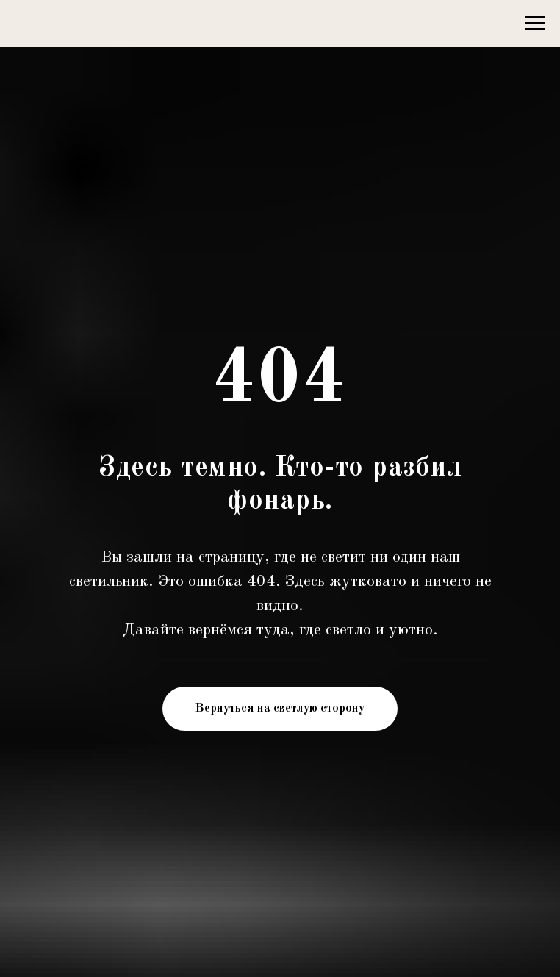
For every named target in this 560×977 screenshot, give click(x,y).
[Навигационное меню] (535, 24)
